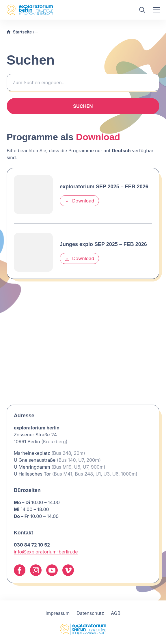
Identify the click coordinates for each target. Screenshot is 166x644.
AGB (116, 613)
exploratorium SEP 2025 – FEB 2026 (104, 187)
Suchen (83, 106)
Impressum (58, 613)
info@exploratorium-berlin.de (46, 552)
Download (79, 201)
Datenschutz (90, 613)
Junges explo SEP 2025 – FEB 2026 (103, 245)
